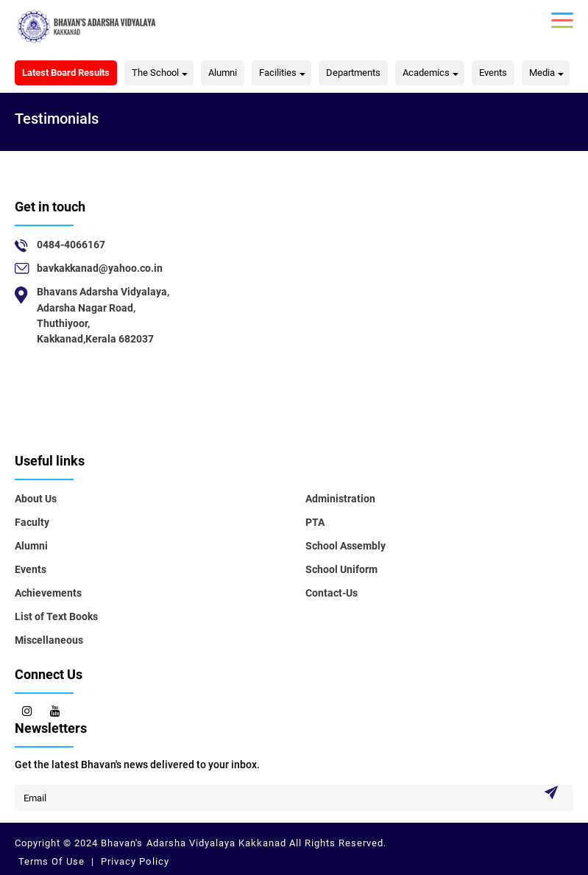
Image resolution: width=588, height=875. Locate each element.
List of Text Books (56, 616)
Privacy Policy (133, 861)
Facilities (278, 73)
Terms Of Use (53, 861)
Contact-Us (332, 593)
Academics (426, 73)
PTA (315, 522)
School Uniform (341, 569)
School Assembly (346, 546)
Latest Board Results (66, 73)
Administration (340, 499)
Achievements (48, 593)
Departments (353, 73)
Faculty (32, 522)
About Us (36, 499)
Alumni (223, 73)
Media (542, 73)
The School (155, 73)
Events (493, 73)
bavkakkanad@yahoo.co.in (100, 268)
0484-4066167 (71, 245)
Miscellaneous (49, 640)
